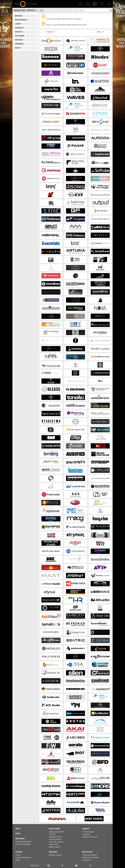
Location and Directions (23, 857)
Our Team (52, 834)
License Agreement (55, 839)
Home (42, 11)
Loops (18, 24)
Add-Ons (19, 40)
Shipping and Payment (56, 832)
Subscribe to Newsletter (23, 842)
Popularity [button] (51, 32)
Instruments (21, 20)
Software (20, 36)
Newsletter (20, 10)
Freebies (19, 44)
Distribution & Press (55, 837)
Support (31, 10)
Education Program (55, 855)
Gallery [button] (100, 32)
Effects (19, 32)
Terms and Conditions (56, 842)
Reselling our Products (90, 837)
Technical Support (88, 832)
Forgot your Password (90, 855)
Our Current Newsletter (23, 844)
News (18, 829)
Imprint (18, 860)
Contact (18, 855)
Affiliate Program (54, 847)
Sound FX (19, 28)
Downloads (86, 834)
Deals (18, 48)
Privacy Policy (54, 844)
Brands (19, 16)
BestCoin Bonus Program (91, 857)
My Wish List (87, 860)
